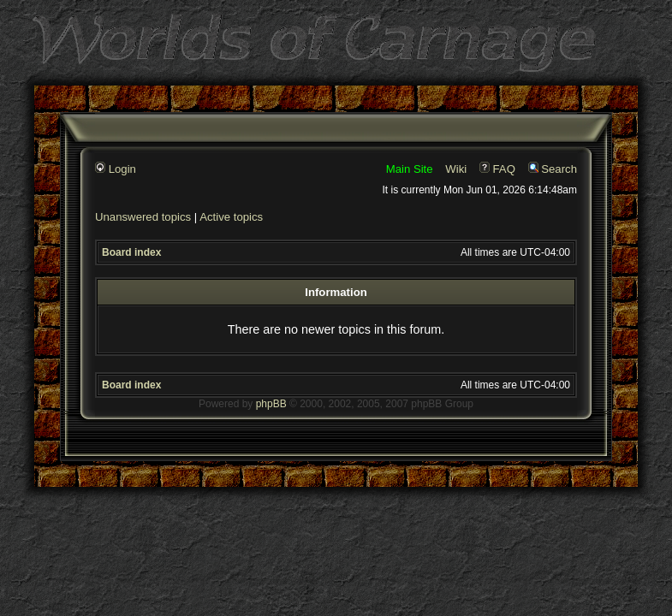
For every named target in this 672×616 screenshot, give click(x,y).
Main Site (410, 169)
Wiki (456, 169)
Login (116, 169)
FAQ (497, 169)
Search (553, 169)
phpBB (271, 404)
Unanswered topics (143, 217)
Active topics (231, 217)
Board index (131, 252)
